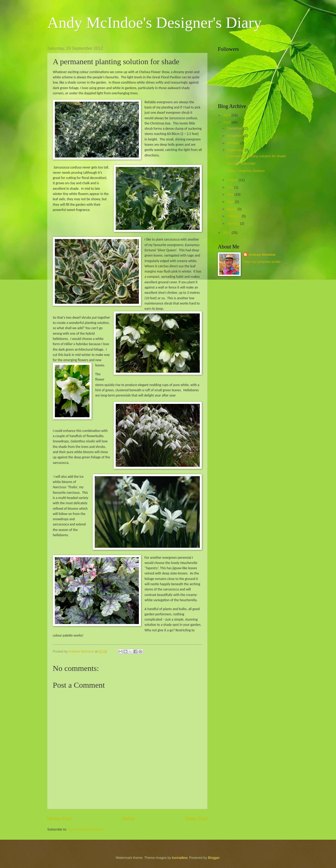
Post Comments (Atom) (86, 829)
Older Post (196, 819)
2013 (227, 115)
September (236, 150)
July (230, 187)
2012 (227, 122)
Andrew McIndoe (262, 255)
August (233, 180)
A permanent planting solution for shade (256, 156)
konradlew (180, 858)
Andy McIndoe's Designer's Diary (154, 23)
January (233, 223)
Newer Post (59, 819)
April (231, 202)
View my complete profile (262, 262)
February (234, 216)
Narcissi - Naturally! (241, 163)
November (235, 136)
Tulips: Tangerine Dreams (245, 171)
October (233, 143)
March (232, 209)
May (231, 194)
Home (128, 819)
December (235, 128)
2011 (227, 233)
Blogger (214, 858)
